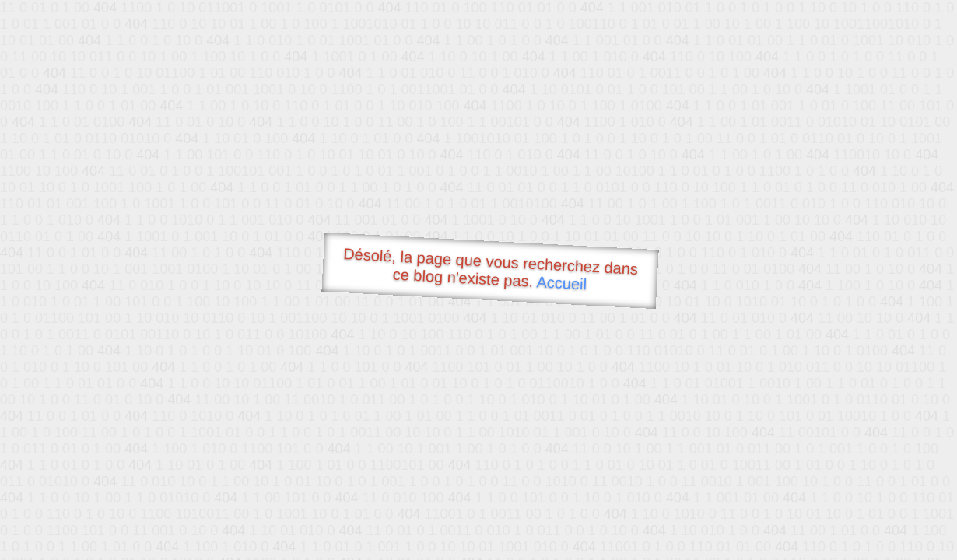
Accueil (562, 283)
